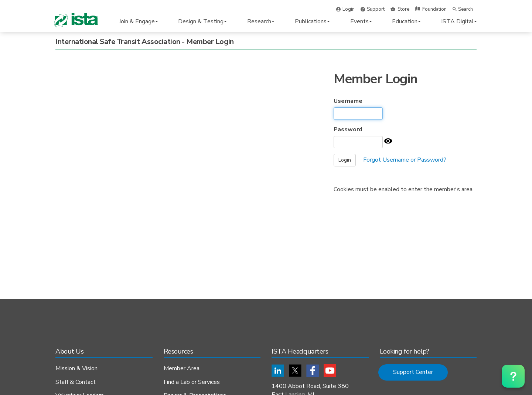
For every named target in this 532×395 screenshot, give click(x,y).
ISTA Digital (459, 21)
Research (261, 21)
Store (403, 9)
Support (376, 9)
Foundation (434, 9)
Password (348, 129)
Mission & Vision (76, 369)
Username (348, 101)
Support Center (413, 372)
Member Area (182, 369)
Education (406, 21)
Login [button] (349, 9)
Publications (312, 21)
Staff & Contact (76, 382)
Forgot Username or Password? (405, 160)
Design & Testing (202, 21)
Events (361, 21)
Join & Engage (138, 21)
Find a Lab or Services (192, 382)
